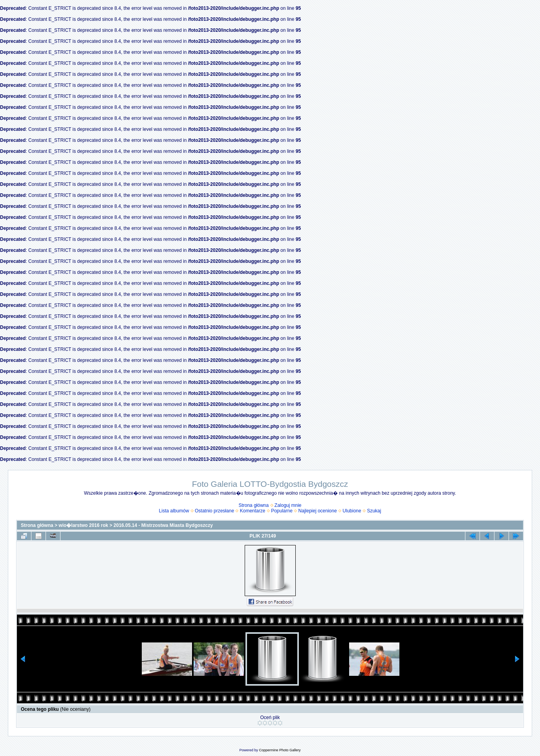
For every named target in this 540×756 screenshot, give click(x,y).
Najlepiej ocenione (318, 511)
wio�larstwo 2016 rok (83, 525)
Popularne (282, 511)
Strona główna (254, 505)
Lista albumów (174, 511)
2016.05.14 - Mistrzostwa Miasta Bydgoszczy (163, 525)
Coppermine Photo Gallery (280, 750)
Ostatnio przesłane (214, 511)
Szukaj (374, 511)
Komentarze (253, 511)
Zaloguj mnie (288, 505)
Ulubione (352, 511)
